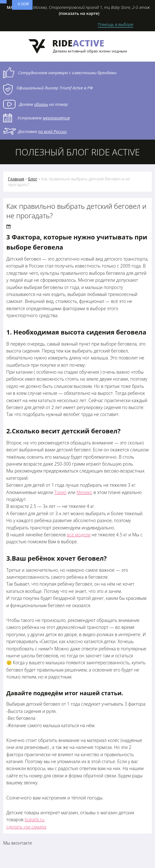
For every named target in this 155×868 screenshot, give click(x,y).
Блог (33, 179)
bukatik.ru (34, 820)
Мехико (84, 492)
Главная (16, 179)
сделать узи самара (26, 827)
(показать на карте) (79, 13)
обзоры (41, 104)
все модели (79, 535)
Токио (61, 492)
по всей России (53, 131)
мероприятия (56, 118)
